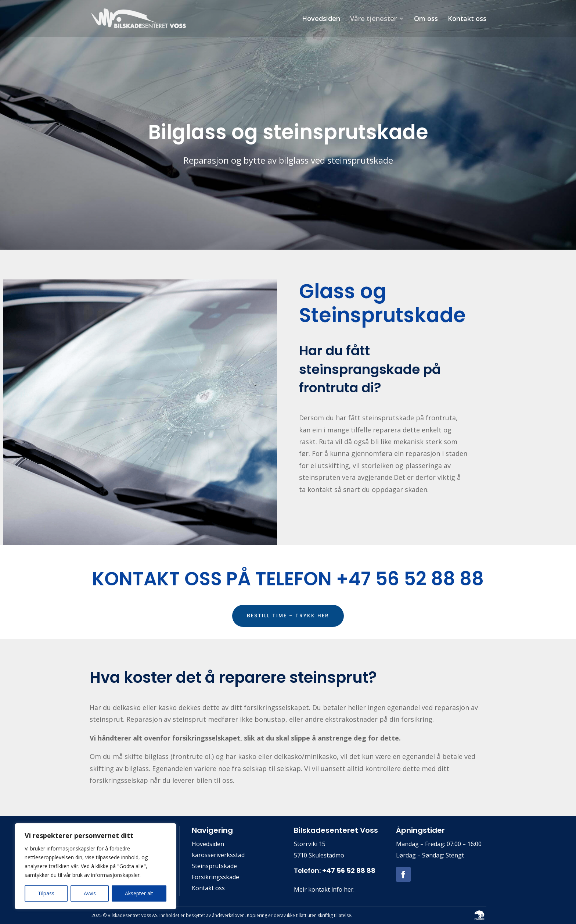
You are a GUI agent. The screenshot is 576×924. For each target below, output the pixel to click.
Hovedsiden (321, 19)
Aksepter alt (139, 893)
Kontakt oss (467, 19)
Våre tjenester (373, 19)
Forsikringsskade (215, 878)
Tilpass (46, 893)
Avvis (90, 893)
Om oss (426, 19)
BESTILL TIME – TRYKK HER (288, 616)
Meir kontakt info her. (324, 889)
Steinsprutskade (214, 867)
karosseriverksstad (218, 856)
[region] (96, 866)
